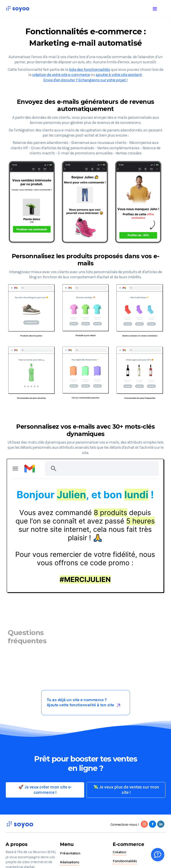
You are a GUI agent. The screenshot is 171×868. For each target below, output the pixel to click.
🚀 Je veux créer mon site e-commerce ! (45, 790)
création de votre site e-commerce (61, 75)
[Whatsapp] (158, 855)
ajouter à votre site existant (119, 75)
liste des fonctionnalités (90, 70)
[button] (159, 8)
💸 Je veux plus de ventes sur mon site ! (126, 790)
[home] (18, 9)
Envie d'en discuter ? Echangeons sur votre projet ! (86, 80)
